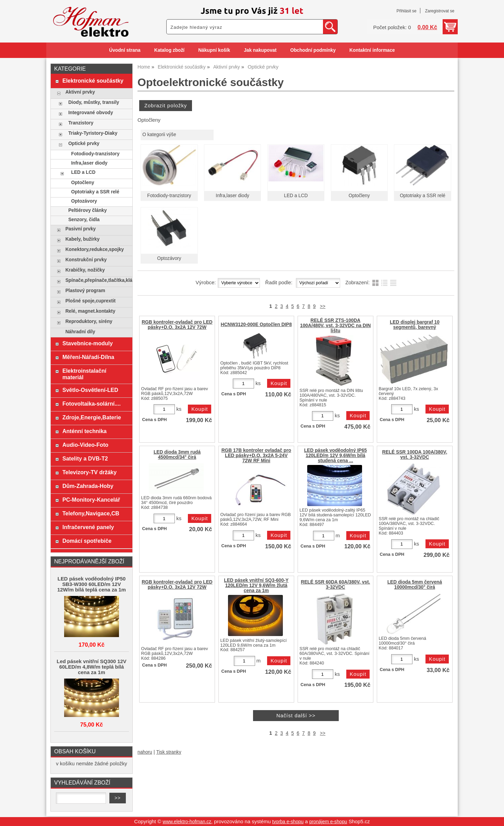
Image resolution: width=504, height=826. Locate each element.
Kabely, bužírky (83, 239)
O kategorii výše (159, 135)
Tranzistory (81, 123)
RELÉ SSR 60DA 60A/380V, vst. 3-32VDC (336, 585)
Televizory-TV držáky (89, 472)
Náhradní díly (80, 332)
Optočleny (359, 196)
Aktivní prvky (80, 92)
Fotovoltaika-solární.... (92, 404)
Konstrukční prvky (86, 260)
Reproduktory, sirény (89, 321)
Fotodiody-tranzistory (169, 196)
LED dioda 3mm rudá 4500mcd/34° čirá (177, 455)
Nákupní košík (214, 50)
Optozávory (169, 258)
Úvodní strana (125, 50)
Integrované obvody (91, 113)
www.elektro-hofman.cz (187, 822)
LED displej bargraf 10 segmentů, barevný (415, 325)
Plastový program (85, 291)
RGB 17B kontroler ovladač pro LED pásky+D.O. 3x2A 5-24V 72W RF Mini (256, 456)
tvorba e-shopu (288, 822)
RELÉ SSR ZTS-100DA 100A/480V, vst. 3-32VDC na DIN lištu (335, 326)
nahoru (145, 752)
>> (323, 306)
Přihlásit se (406, 11)
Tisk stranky (169, 752)
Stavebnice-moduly (88, 343)
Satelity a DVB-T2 (85, 458)
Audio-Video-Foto (85, 445)
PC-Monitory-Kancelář (91, 500)
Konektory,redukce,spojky (95, 249)
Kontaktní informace (372, 50)
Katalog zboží (169, 50)
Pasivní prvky (81, 229)
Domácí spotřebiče (87, 541)
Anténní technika (85, 431)
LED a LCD (296, 196)
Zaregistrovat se (440, 11)
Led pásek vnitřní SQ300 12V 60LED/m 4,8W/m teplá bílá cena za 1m (91, 667)
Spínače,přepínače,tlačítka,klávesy (97, 280)
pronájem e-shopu (328, 822)
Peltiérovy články (87, 210)
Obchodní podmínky (313, 50)
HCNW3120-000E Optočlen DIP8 (256, 325)
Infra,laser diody (232, 196)
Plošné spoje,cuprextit (91, 301)
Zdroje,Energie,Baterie (92, 417)
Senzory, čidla (84, 220)
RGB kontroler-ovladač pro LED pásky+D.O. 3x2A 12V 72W (177, 325)
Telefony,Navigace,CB (91, 513)
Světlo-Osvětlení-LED (90, 390)
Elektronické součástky (93, 81)
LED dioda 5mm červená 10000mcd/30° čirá (415, 585)
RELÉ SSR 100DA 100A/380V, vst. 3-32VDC (415, 455)
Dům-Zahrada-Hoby (88, 486)
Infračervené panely (88, 527)
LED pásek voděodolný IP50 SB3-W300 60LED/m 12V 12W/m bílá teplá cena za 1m (92, 584)
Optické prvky (84, 143)
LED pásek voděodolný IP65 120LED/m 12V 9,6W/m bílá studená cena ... (335, 456)
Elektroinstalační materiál (84, 374)
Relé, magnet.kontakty (91, 311)
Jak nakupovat (260, 50)
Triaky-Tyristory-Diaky (93, 133)
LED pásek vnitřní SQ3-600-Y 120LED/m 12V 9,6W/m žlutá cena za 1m (256, 585)
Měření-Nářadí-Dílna (88, 357)
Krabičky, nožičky (85, 270)
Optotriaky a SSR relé (423, 196)
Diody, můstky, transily (94, 102)
